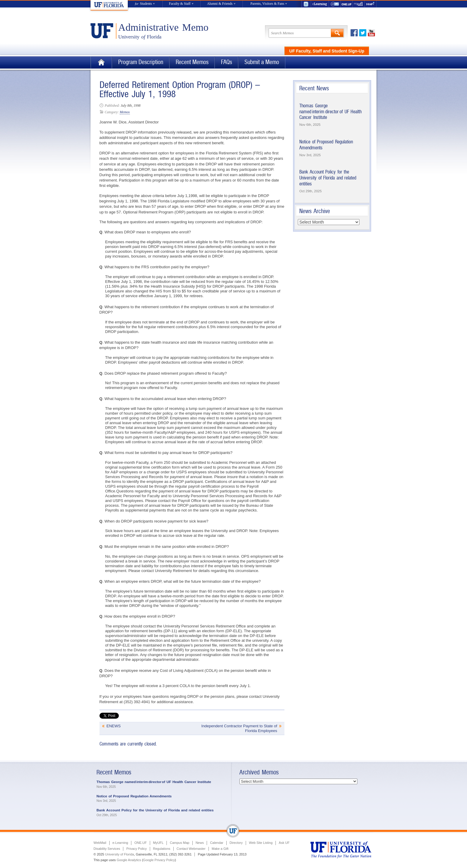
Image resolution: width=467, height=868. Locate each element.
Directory (236, 843)
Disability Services (107, 849)
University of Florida (120, 854)
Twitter (363, 33)
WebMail (335, 4)
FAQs (227, 62)
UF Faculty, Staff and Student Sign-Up (327, 51)
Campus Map (179, 843)
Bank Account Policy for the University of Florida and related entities (328, 178)
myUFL (359, 4)
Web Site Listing (261, 843)
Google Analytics (129, 860)
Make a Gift (220, 849)
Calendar (217, 843)
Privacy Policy (136, 849)
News (200, 843)
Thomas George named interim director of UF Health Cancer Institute (330, 111)
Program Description (141, 62)
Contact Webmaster (191, 849)
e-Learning (320, 4)
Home (101, 62)
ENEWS (114, 726)
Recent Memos (192, 62)
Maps (371, 4)
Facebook (354, 33)
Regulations (162, 849)
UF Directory (306, 4)
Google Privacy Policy (159, 860)
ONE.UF (347, 4)
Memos (125, 112)
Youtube (371, 33)
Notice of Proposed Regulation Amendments (134, 796)
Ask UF (284, 843)
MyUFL (158, 843)
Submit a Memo (262, 62)
